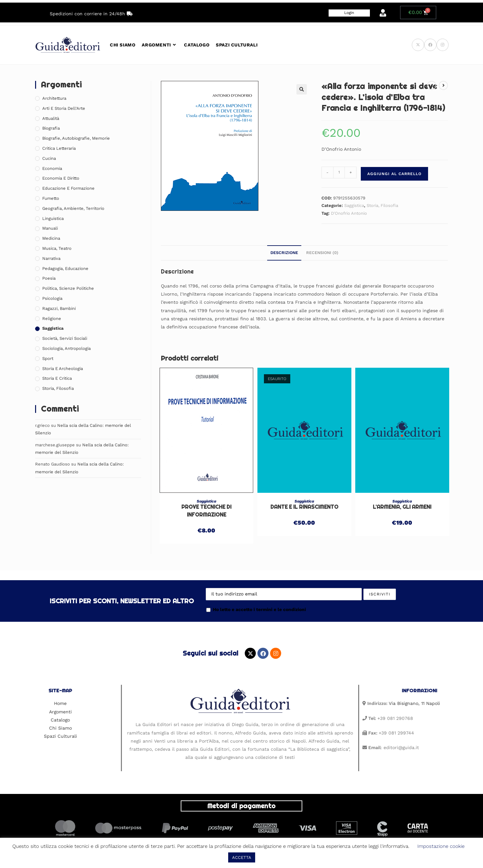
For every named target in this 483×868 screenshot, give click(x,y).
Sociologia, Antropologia (66, 348)
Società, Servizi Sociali (65, 338)
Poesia (49, 278)
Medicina (51, 238)
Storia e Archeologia (63, 369)
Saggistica (354, 205)
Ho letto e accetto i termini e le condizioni (256, 609)
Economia (52, 168)
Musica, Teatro (57, 248)
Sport (48, 358)
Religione (52, 319)
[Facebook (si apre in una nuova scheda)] (430, 45)
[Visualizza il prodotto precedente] (432, 85)
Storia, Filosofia (382, 205)
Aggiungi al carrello (394, 174)
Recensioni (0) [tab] (322, 253)
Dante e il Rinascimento (304, 507)
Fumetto (51, 198)
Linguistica (53, 218)
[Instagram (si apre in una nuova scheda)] (443, 45)
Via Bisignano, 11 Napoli (414, 703)
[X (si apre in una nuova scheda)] (418, 45)
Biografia (51, 128)
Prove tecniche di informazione (206, 511)
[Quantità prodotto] (339, 172)
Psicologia (52, 298)
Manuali (50, 228)
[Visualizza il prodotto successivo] (443, 85)
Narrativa (51, 258)
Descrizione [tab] (284, 253)
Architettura (54, 98)
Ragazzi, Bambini (59, 308)
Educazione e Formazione (68, 188)
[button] (302, 89)
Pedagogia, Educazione (65, 268)
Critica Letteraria (59, 148)
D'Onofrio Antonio (349, 213)
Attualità (51, 118)
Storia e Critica (57, 378)
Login (349, 13)
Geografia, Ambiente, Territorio (73, 208)
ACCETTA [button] (242, 857)
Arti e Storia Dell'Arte (64, 108)
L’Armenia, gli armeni (402, 507)
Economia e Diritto (61, 178)
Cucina (49, 158)
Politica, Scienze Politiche (68, 288)
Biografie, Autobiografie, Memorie (76, 138)
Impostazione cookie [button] (441, 846)
